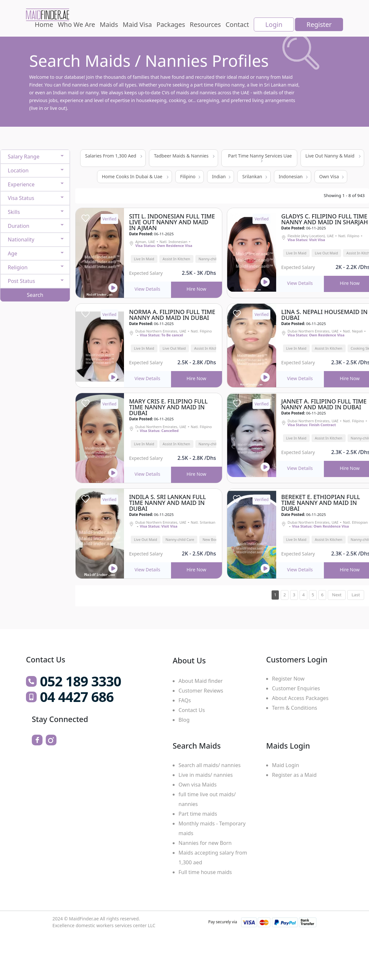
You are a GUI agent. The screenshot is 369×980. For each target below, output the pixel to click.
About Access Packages (300, 698)
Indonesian (293, 176)
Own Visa (332, 176)
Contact (237, 24)
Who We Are (76, 24)
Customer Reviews (201, 691)
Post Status (21, 281)
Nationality (21, 239)
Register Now (288, 679)
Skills (14, 212)
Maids (109, 24)
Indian (221, 176)
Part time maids (198, 814)
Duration (18, 226)
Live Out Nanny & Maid (333, 156)
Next (337, 595)
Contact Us (192, 710)
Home (44, 24)
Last (356, 595)
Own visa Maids (197, 785)
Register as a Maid (294, 775)
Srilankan (254, 176)
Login (274, 24)
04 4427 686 (77, 697)
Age (12, 253)
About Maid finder (201, 681)
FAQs (185, 700)
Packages (171, 24)
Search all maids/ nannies (209, 765)
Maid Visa (137, 24)
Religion (18, 267)
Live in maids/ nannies (206, 775)
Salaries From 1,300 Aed (114, 156)
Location (18, 170)
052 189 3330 (80, 681)
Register (319, 24)
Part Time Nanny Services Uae (260, 157)
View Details (148, 289)
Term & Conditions (295, 708)
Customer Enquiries (296, 688)
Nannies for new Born (205, 843)
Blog (184, 720)
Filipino (190, 176)
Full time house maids (205, 872)
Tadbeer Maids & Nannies (184, 156)
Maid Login (286, 765)
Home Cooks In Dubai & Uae (135, 176)
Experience (21, 184)
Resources (205, 24)
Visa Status (21, 198)
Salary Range (24, 157)
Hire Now (197, 289)
